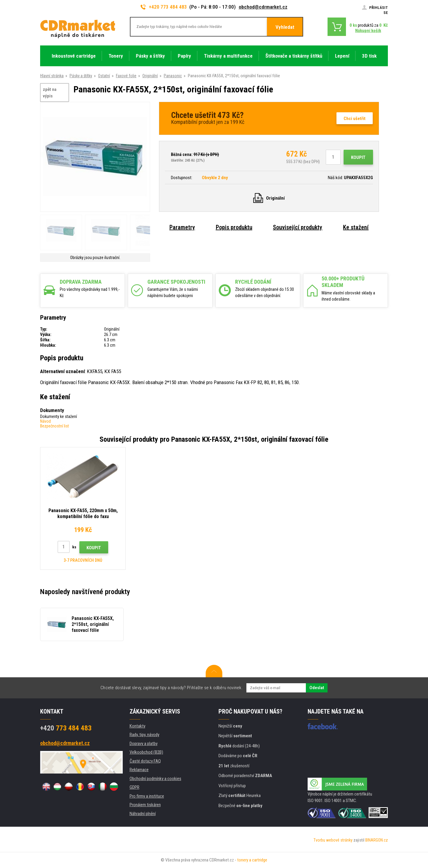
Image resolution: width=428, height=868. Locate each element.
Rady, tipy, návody (144, 735)
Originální (150, 76)
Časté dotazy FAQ (145, 761)
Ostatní (104, 76)
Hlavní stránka (52, 76)
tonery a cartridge (252, 860)
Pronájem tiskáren (145, 805)
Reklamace (139, 770)
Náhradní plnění (143, 814)
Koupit (358, 157)
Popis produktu (234, 227)
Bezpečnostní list (55, 426)
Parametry (182, 227)
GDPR (134, 787)
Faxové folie (126, 76)
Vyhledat (285, 27)
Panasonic (173, 76)
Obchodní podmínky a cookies (155, 779)
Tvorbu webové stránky (333, 840)
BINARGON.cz (377, 840)
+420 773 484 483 (164, 7)
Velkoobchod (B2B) (146, 752)
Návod (45, 421)
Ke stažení (356, 227)
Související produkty (298, 227)
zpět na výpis (50, 93)
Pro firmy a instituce (147, 796)
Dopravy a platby (144, 744)
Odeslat (317, 688)
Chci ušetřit (355, 119)
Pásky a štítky (81, 76)
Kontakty (137, 726)
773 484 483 (66, 728)
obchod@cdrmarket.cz (263, 7)
